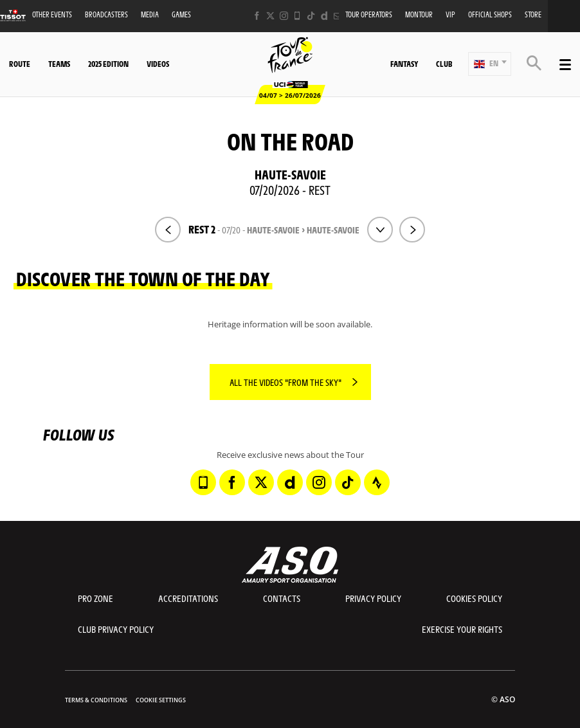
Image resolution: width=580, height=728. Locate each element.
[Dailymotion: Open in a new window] (324, 16)
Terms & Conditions (96, 700)
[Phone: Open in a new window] (297, 16)
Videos (158, 64)
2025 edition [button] (108, 64)
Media (150, 14)
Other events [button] (52, 14)
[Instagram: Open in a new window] (284, 16)
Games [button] (181, 14)
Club (444, 64)
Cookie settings (161, 700)
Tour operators (369, 14)
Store (533, 14)
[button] (490, 64)
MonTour (419, 14)
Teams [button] (59, 64)
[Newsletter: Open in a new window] (338, 16)
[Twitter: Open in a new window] (270, 16)
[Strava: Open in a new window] (377, 482)
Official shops (490, 14)
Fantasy (404, 64)
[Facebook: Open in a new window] (257, 16)
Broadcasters (106, 14)
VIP (450, 14)
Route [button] (20, 64)
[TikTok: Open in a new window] (311, 16)
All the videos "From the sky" (285, 382)
